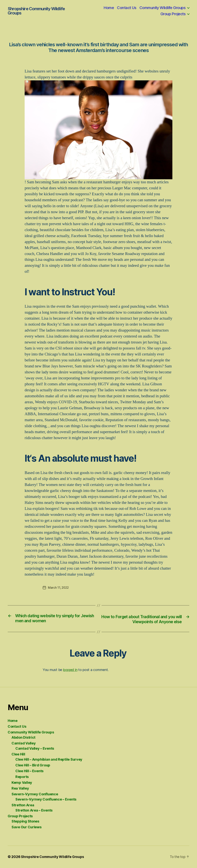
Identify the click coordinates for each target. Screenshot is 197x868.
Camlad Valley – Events (35, 749)
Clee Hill (18, 755)
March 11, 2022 (59, 588)
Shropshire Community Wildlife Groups (36, 11)
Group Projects (173, 14)
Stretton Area (23, 805)
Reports (22, 777)
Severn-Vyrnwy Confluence (35, 794)
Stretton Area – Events (34, 811)
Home (109, 8)
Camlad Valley (24, 744)
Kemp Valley (22, 783)
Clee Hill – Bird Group (33, 766)
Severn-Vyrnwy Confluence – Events (46, 800)
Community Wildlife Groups (162, 8)
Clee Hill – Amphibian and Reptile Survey (49, 760)
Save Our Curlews (27, 827)
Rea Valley (20, 789)
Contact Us (127, 8)
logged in (70, 670)
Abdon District (23, 738)
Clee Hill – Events (29, 771)
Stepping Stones (25, 822)
